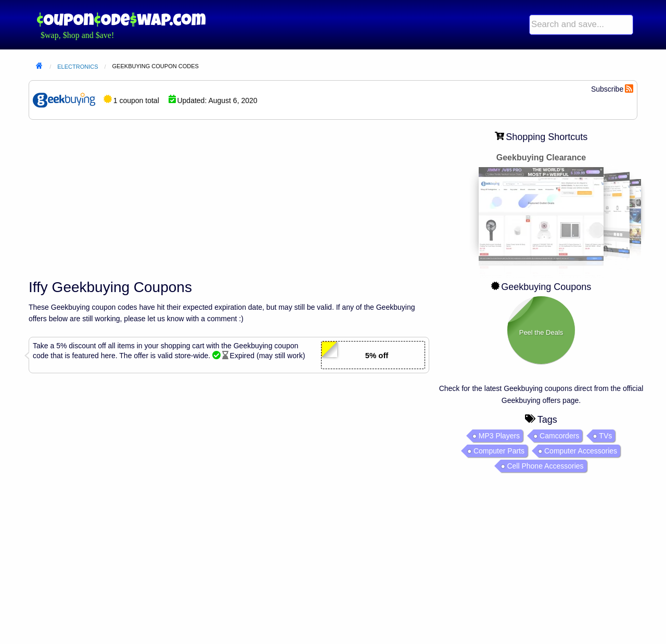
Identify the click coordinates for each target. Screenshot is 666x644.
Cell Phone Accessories (545, 466)
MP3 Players (499, 436)
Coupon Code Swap (121, 20)
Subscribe (607, 89)
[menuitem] (581, 25)
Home (39, 67)
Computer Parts (499, 451)
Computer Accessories (581, 451)
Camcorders (559, 436)
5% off (377, 356)
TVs (605, 436)
